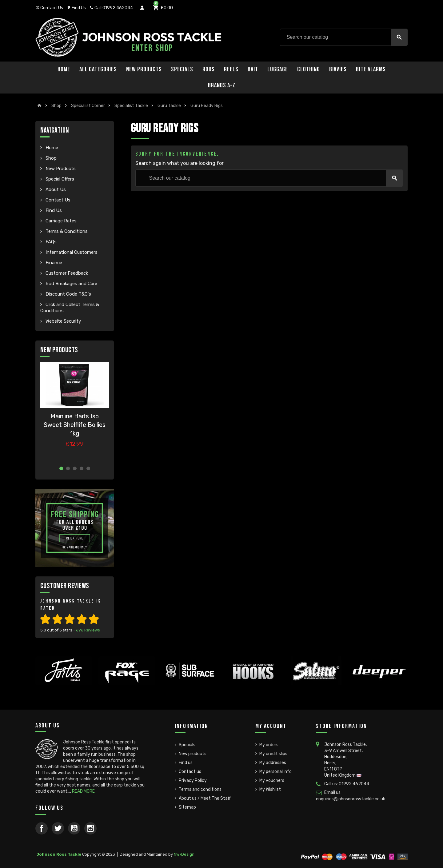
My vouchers (272, 780)
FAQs (50, 242)
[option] (75, 411)
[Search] (344, 37)
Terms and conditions (200, 789)
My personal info (275, 772)
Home (64, 69)
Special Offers (59, 179)
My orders (269, 745)
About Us (55, 189)
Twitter (58, 828)
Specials (182, 69)
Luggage (278, 69)
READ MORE (83, 791)
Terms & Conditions (66, 231)
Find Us (76, 8)
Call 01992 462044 (111, 8)
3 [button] (75, 468)
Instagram (90, 828)
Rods (209, 69)
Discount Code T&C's (68, 294)
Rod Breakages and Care (71, 284)
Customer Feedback (66, 273)
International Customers (71, 252)
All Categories (98, 69)
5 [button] (88, 468)
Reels (231, 69)
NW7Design (184, 854)
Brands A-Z (222, 85)
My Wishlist (270, 789)
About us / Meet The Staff (205, 798)
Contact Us (49, 8)
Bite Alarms (371, 69)
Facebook (42, 828)
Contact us (190, 772)
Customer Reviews (65, 586)
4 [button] (82, 468)
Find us (186, 763)
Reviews (88, 630)
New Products (144, 69)
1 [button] (61, 468)
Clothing (309, 69)
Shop (50, 158)
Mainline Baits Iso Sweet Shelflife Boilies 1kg (75, 425)
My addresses (273, 763)
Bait (253, 69)
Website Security (63, 321)
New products (193, 754)
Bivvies (338, 69)
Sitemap (187, 807)
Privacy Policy (193, 780)
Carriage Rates (60, 221)
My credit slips (273, 754)
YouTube (74, 828)
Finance (53, 263)
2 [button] (68, 468)
